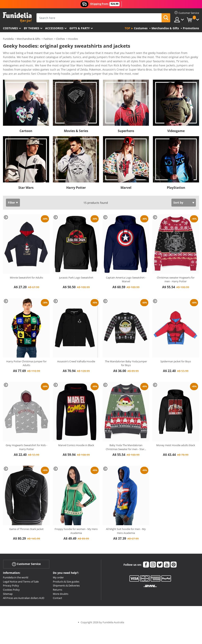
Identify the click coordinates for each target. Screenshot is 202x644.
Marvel (126, 188)
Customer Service (26, 564)
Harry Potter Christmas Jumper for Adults (26, 363)
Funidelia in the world (16, 577)
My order (58, 577)
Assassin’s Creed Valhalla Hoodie (76, 361)
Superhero (126, 131)
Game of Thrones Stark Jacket (26, 529)
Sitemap (8, 594)
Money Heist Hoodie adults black (176, 445)
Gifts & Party (80, 28)
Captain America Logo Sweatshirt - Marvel (126, 280)
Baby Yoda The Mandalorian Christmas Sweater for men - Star (126, 447)
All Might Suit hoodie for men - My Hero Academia (126, 531)
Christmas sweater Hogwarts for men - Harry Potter (176, 280)
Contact (58, 598)
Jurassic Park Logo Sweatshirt (76, 278)
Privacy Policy (11, 585)
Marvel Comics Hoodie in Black (76, 445)
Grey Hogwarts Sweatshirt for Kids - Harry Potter (26, 447)
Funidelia (8, 39)
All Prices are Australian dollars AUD (24, 598)
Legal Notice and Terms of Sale (21, 582)
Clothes (60, 39)
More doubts (61, 594)
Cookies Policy (11, 590)
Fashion (48, 39)
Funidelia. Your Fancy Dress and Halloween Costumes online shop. (17, 17)
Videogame (176, 131)
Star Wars (26, 188)
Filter (11, 203)
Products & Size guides (66, 582)
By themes (32, 28)
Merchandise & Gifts (29, 39)
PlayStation (176, 188)
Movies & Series (76, 131)
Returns (58, 590)
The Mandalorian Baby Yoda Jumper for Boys (126, 363)
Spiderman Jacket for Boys (176, 361)
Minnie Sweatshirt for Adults (26, 278)
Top (127, 28)
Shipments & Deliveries (66, 585)
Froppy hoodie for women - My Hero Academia (76, 531)
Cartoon (26, 131)
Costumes (10, 28)
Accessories (54, 28)
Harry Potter (76, 188)
